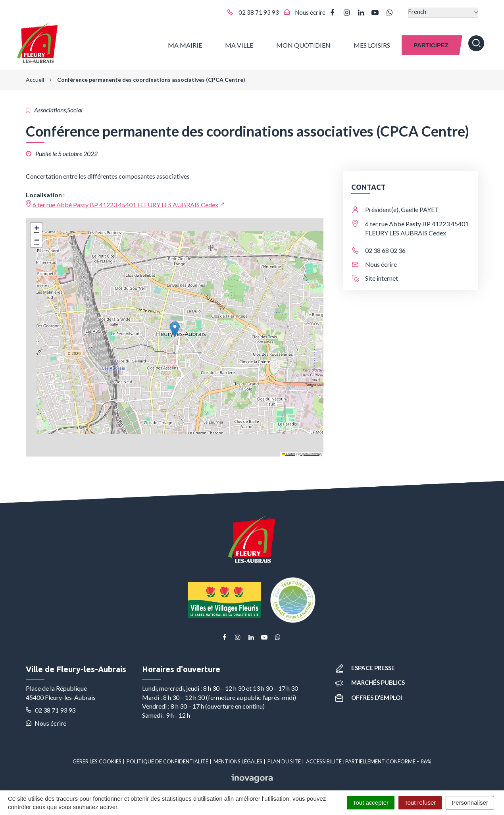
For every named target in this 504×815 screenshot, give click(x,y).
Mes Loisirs (372, 39)
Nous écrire (381, 256)
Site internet (382, 270)
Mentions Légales (238, 753)
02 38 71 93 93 (51, 702)
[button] (175, 321)
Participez (431, 39)
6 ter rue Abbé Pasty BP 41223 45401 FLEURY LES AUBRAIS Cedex (125, 196)
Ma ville (239, 39)
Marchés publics (370, 674)
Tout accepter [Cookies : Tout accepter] (371, 802)
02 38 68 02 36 (385, 242)
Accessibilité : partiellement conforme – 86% (369, 753)
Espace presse (365, 659)
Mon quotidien (303, 39)
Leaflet (289, 446)
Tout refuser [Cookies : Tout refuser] (420, 802)
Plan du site (284, 753)
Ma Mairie (185, 39)
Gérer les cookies (97, 753)
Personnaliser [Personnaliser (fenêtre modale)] (470, 802)
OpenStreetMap (311, 446)
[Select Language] (443, 13)
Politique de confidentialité (167, 753)
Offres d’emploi (369, 689)
